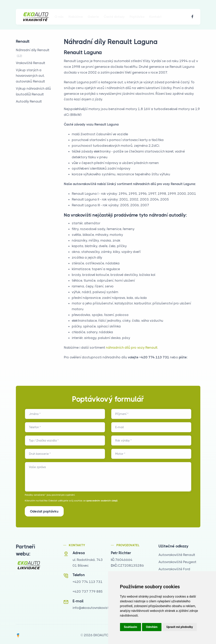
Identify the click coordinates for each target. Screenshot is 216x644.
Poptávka (137, 17)
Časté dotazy (114, 17)
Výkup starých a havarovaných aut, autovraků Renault (30, 76)
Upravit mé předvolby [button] (180, 627)
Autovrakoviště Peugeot (177, 560)
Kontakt (155, 17)
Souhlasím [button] (131, 627)
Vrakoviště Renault (31, 63)
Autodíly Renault (29, 101)
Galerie (93, 17)
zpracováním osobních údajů (102, 501)
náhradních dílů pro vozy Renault (132, 347)
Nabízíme (76, 17)
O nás (59, 17)
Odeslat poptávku (44, 511)
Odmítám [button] (152, 627)
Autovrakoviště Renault (177, 553)
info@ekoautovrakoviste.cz (94, 606)
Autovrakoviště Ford (174, 567)
